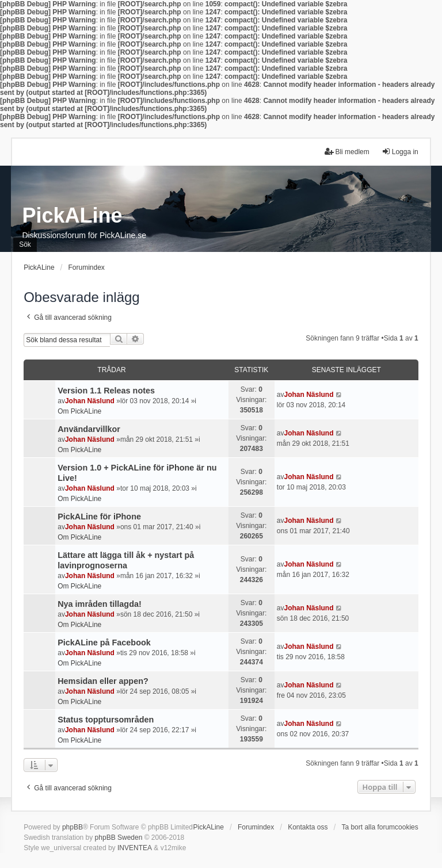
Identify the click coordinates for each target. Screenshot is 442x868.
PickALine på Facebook (104, 643)
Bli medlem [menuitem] (347, 152)
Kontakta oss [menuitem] (308, 827)
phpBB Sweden (119, 838)
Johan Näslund (90, 401)
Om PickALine (79, 411)
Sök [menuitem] (25, 244)
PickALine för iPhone (99, 517)
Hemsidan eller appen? (103, 681)
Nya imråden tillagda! (100, 604)
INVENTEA (135, 848)
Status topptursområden (106, 720)
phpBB (73, 827)
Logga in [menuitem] (400, 152)
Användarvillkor (89, 429)
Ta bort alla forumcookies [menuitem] (380, 827)
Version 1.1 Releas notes (106, 391)
